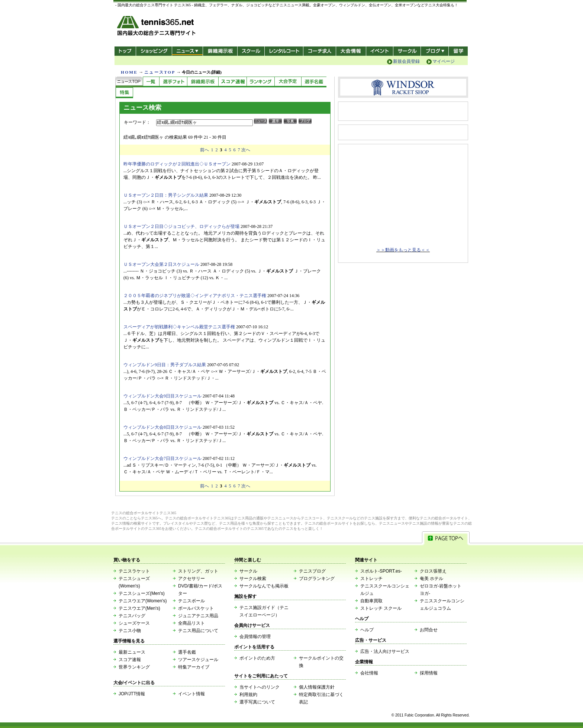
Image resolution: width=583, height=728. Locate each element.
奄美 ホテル (431, 579)
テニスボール (191, 601)
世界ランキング (134, 667)
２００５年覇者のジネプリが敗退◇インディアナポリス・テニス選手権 (195, 296)
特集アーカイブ (194, 667)
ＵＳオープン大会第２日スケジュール (161, 264)
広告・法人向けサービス (385, 651)
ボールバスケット (196, 608)
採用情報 (429, 673)
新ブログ (435, 51)
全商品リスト (191, 623)
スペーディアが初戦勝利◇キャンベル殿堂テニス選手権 (179, 327)
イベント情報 (191, 694)
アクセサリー (191, 579)
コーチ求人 (320, 51)
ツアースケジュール (198, 660)
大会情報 (351, 51)
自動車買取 (371, 601)
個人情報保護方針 (317, 687)
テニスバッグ (132, 616)
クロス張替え (433, 571)
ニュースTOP (160, 72)
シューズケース (134, 623)
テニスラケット (134, 571)
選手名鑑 (187, 652)
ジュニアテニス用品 (198, 616)
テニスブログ (312, 571)
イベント (380, 51)
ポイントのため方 (257, 658)
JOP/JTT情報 (132, 694)
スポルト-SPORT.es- (381, 571)
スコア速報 (130, 660)
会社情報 (369, 673)
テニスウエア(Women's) (143, 601)
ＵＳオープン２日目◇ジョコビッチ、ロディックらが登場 (181, 226)
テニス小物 (130, 631)
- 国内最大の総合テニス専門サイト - (157, 27)
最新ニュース (132, 652)
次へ (246, 150)
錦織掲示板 (220, 51)
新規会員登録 (406, 61)
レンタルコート (285, 51)
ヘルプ (367, 630)
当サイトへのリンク (260, 687)
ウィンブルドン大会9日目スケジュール (162, 396)
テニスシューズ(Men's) (142, 593)
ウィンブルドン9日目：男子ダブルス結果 (165, 365)
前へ (204, 150)
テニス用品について (198, 631)
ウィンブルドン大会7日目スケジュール (162, 458)
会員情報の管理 (255, 637)
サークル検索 (253, 579)
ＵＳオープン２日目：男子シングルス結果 (166, 195)
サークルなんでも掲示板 (264, 586)
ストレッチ (371, 579)
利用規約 (248, 695)
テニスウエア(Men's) (139, 608)
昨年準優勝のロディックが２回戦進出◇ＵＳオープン (177, 164)
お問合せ (429, 630)
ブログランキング (317, 579)
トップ (125, 51)
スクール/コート (251, 51)
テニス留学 (458, 51)
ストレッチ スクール (381, 608)
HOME (129, 72)
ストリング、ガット (198, 571)
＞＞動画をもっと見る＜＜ (403, 250)
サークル (407, 51)
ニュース (187, 51)
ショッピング (154, 51)
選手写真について (257, 702)
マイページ (444, 61)
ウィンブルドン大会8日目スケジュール (162, 427)
